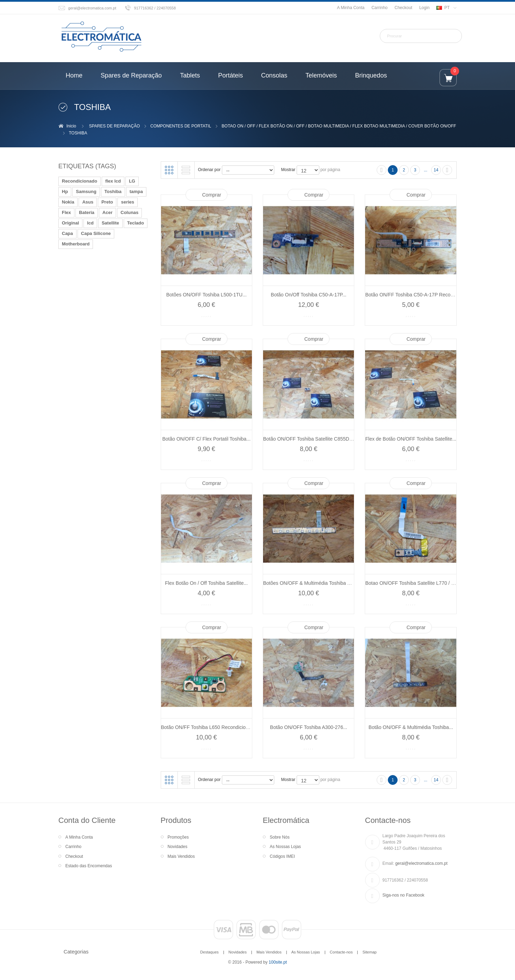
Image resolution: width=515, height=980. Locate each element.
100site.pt (278, 962)
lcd (90, 223)
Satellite (110, 223)
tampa (136, 191)
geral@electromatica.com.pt (92, 8)
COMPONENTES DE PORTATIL (181, 126)
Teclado (136, 223)
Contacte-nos (341, 952)
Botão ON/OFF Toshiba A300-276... (309, 727)
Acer (107, 212)
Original (70, 223)
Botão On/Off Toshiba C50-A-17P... (309, 295)
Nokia (68, 202)
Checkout (403, 8)
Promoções (178, 837)
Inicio (71, 126)
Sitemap (369, 952)
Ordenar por (209, 170)
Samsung (86, 191)
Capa (67, 233)
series (128, 202)
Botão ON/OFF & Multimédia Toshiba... (411, 727)
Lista (186, 170)
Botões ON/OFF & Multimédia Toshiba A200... (313, 583)
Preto (107, 202)
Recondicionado (79, 181)
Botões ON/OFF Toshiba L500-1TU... (206, 295)
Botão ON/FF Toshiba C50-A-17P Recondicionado (420, 295)
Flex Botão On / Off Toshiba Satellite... (206, 583)
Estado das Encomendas (89, 866)
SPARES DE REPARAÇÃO (115, 126)
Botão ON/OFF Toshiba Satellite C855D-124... (313, 439)
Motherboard (76, 244)
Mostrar (288, 170)
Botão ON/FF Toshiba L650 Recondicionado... (211, 727)
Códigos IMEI (282, 856)
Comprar (212, 195)
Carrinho (379, 8)
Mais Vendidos (181, 856)
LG (132, 181)
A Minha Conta (351, 8)
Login (424, 8)
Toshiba (113, 191)
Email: (388, 863)
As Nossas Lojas (285, 847)
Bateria (87, 212)
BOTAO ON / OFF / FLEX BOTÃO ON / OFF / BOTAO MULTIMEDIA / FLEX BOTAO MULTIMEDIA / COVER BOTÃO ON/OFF (339, 126)
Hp (65, 191)
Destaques (209, 952)
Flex (66, 212)
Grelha (169, 170)
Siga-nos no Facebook (404, 895)
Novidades (178, 847)
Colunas (129, 212)
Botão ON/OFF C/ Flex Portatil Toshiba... (206, 439)
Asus (88, 202)
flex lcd (113, 181)
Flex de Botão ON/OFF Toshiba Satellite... (411, 439)
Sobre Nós (280, 837)
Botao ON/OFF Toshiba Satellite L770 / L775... (415, 583)
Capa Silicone (96, 233)
